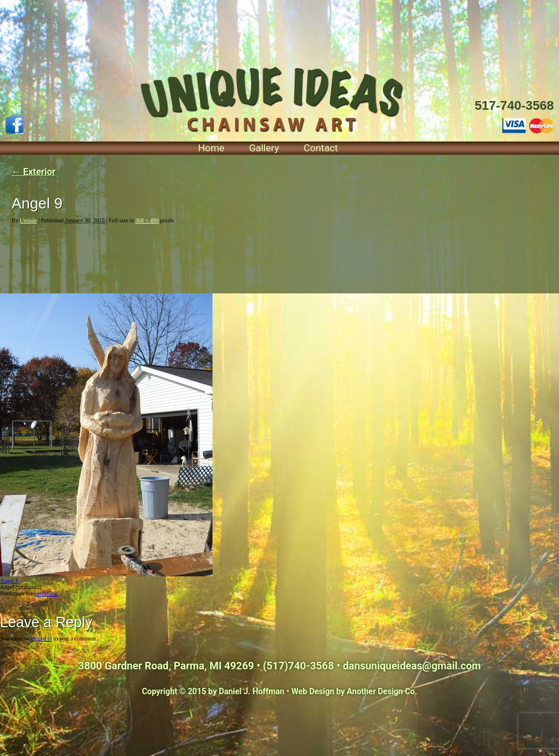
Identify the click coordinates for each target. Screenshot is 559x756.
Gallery (264, 148)
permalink (46, 593)
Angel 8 (9, 581)
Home (211, 148)
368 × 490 (147, 220)
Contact (321, 148)
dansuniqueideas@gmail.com (412, 666)
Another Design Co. (382, 691)
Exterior (33, 172)
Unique (28, 220)
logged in (42, 638)
